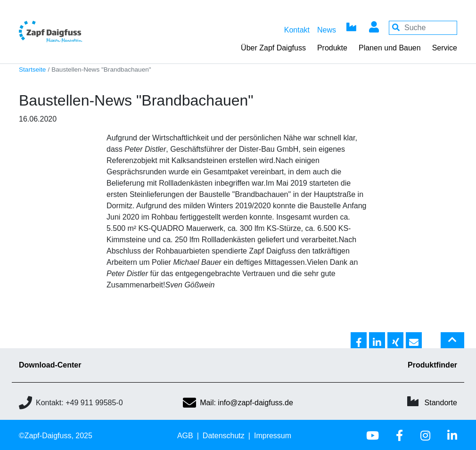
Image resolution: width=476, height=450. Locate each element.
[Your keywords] (423, 28)
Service (445, 48)
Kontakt (297, 30)
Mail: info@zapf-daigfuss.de (238, 403)
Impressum (273, 436)
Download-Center (50, 365)
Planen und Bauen (390, 48)
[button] (359, 341)
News (327, 30)
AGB (185, 436)
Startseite (32, 70)
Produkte (332, 48)
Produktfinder (432, 365)
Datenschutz (224, 436)
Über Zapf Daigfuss (273, 48)
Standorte (441, 403)
